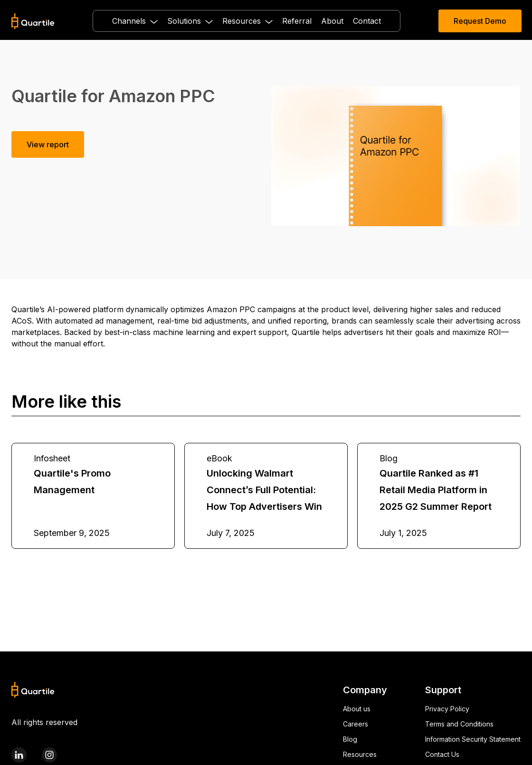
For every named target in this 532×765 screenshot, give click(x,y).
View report (48, 144)
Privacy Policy (447, 709)
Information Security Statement (473, 739)
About (332, 21)
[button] (135, 21)
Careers (356, 724)
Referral (297, 21)
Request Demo (480, 21)
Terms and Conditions (459, 724)
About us (357, 709)
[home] (33, 21)
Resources (360, 754)
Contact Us (442, 754)
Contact (367, 21)
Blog (350, 739)
